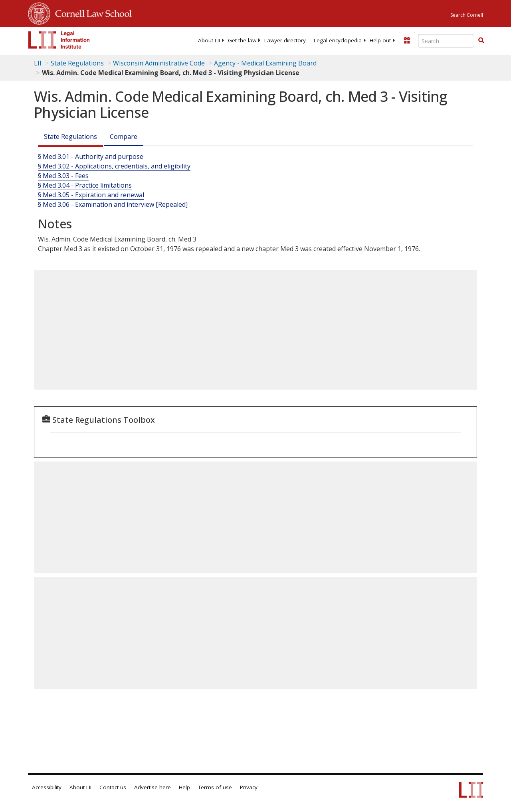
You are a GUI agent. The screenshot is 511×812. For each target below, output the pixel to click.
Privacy (249, 787)
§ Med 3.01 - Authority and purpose (91, 156)
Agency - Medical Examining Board (265, 63)
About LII (209, 40)
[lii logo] (59, 40)
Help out (380, 40)
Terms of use (215, 787)
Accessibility (47, 787)
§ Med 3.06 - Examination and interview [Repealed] (113, 204)
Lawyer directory (285, 40)
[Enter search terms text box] (446, 41)
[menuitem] (209, 40)
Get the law (242, 40)
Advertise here (153, 787)
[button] (481, 40)
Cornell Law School (91, 12)
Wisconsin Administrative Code (159, 63)
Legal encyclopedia (338, 40)
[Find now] (481, 41)
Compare (124, 137)
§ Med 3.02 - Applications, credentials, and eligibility (114, 166)
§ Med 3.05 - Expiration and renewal (91, 195)
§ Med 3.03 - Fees (63, 176)
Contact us (113, 787)
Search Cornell (467, 15)
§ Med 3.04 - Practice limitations (85, 185)
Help (184, 787)
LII (38, 63)
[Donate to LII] (407, 40)
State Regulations (77, 63)
